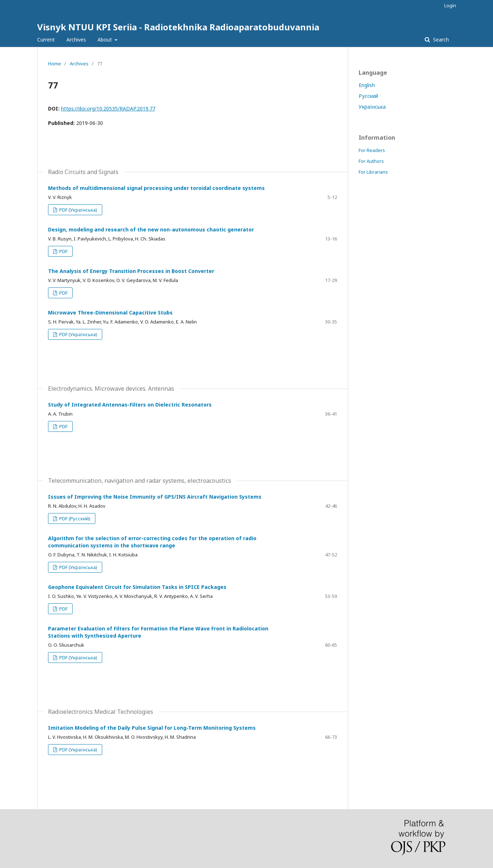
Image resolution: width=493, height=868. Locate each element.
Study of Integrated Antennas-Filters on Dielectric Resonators (130, 405)
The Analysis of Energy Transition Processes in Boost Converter (131, 271)
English (367, 85)
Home (55, 64)
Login (450, 5)
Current (46, 40)
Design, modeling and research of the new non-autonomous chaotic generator (151, 229)
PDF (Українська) (78, 210)
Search (440, 40)
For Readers (372, 150)
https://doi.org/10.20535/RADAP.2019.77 (108, 108)
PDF (63, 251)
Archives (76, 40)
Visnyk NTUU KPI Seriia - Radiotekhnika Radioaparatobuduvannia (178, 27)
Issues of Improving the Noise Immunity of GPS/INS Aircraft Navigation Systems (155, 497)
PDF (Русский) (74, 518)
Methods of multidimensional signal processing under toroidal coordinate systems (156, 188)
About (105, 40)
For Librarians (373, 172)
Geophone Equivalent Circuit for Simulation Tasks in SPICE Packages (137, 587)
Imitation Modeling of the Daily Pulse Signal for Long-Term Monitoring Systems (152, 728)
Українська (372, 107)
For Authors (371, 161)
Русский (368, 96)
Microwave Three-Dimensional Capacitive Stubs (110, 313)
